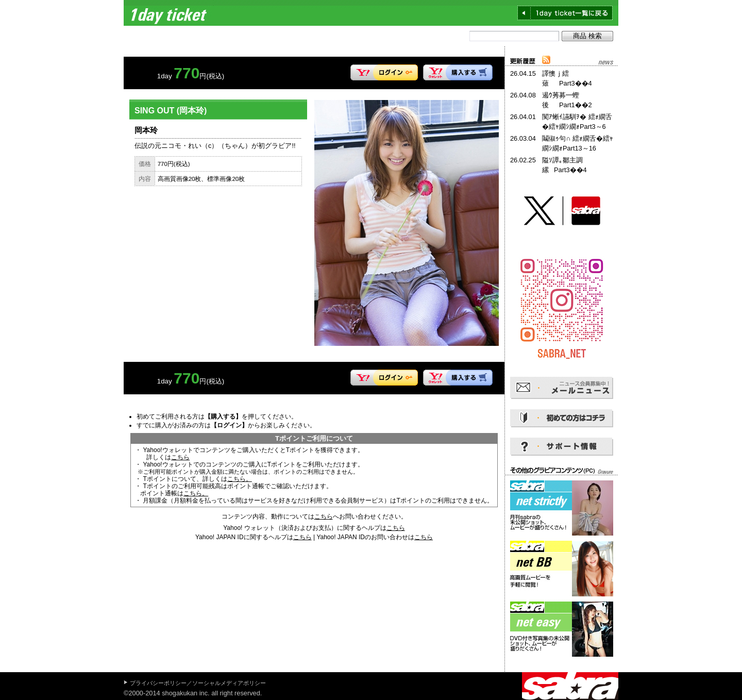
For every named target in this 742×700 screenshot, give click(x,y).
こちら (180, 457)
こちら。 (240, 479)
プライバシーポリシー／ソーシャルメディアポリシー (198, 683)
